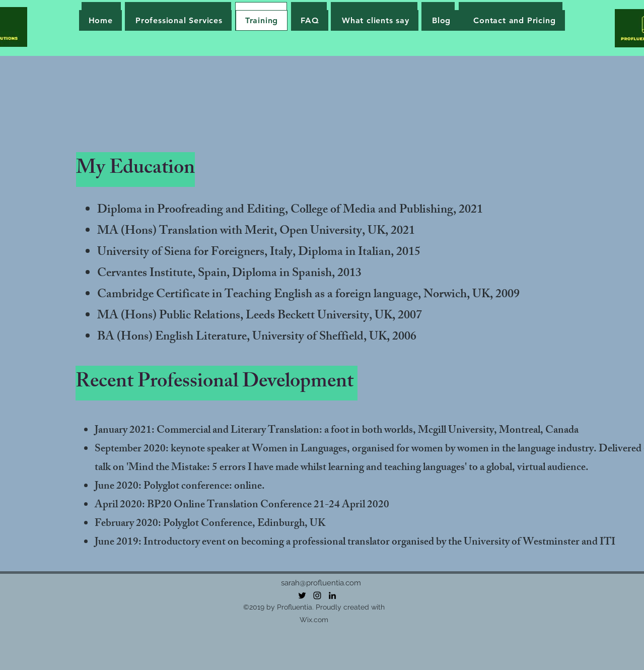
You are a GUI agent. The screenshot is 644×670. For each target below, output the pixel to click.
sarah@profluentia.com (321, 583)
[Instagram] (317, 595)
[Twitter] (302, 595)
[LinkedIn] (332, 595)
